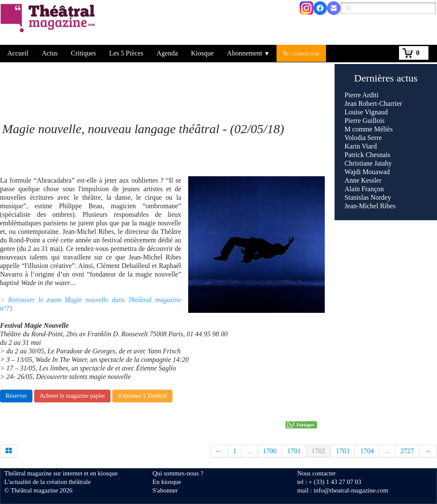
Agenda (167, 53)
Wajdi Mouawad (367, 172)
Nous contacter (316, 473)
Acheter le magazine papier (73, 396)
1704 (367, 451)
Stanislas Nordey (368, 197)
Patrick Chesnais (367, 155)
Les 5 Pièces (126, 53)
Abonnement (248, 53)
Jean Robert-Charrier (373, 103)
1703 (343, 451)
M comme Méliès (369, 129)
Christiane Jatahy (368, 163)
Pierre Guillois (364, 121)
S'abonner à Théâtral (142, 396)
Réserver (16, 396)
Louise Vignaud (366, 112)
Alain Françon (364, 189)
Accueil (18, 53)
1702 (318, 451)
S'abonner (165, 490)
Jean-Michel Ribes (370, 206)
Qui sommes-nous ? (178, 473)
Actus (50, 53)
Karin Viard (361, 146)
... (250, 451)
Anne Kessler (363, 180)
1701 (294, 451)
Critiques (83, 53)
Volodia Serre (363, 138)
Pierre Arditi (361, 95)
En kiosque (167, 482)
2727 (407, 451)
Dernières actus (386, 78)
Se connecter (301, 53)
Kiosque (202, 53)
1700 (270, 451)
